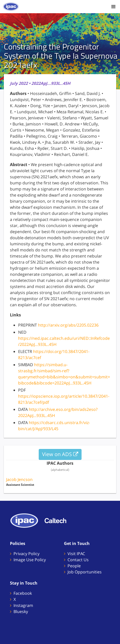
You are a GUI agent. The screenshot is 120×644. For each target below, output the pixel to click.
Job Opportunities (85, 572)
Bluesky (21, 611)
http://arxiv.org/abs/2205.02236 (68, 325)
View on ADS (60, 454)
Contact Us (78, 560)
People (74, 566)
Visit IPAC (76, 554)
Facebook (23, 593)
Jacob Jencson (19, 479)
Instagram (23, 605)
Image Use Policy (30, 560)
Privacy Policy (26, 554)
